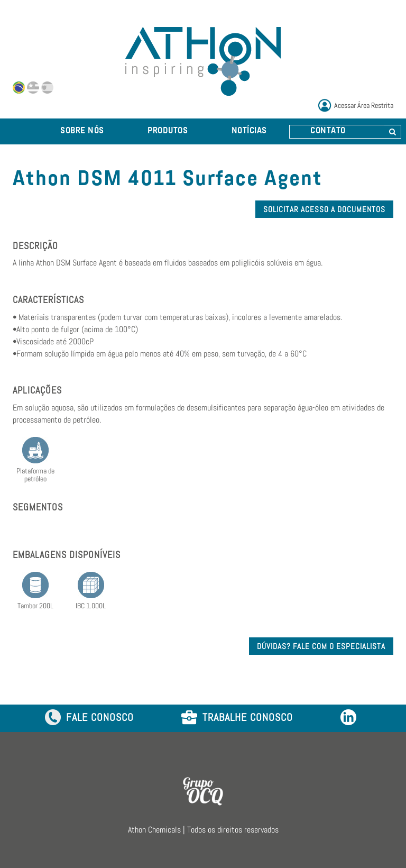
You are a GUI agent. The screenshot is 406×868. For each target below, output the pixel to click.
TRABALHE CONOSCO (237, 718)
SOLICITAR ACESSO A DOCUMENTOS (324, 209)
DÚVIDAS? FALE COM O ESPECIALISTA (321, 646)
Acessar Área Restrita (364, 105)
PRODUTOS (168, 131)
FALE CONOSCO (89, 718)
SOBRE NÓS (82, 131)
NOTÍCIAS (249, 131)
